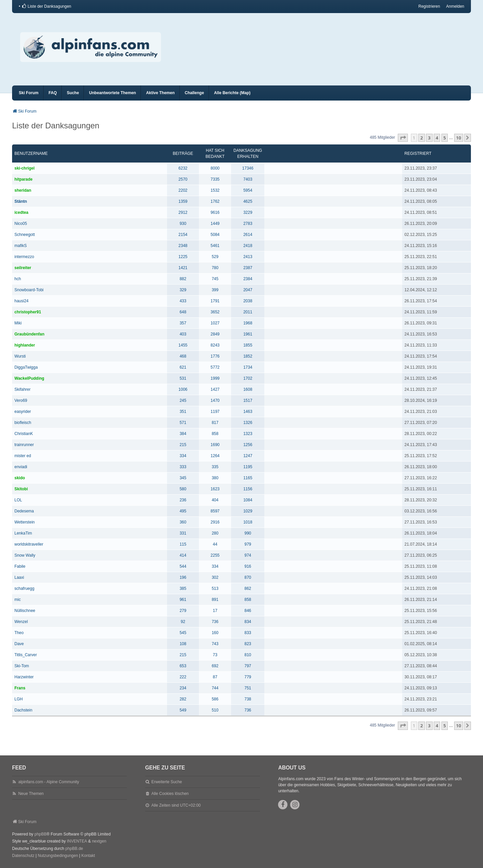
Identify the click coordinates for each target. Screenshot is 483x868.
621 (183, 367)
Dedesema (24, 511)
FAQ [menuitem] (53, 93)
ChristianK (24, 434)
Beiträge (183, 153)
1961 (248, 334)
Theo (19, 633)
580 (183, 489)
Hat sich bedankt (215, 153)
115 (183, 544)
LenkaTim (23, 533)
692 (215, 666)
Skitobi (21, 489)
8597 (215, 511)
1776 (215, 356)
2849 (215, 334)
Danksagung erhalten (248, 153)
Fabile (20, 566)
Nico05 (21, 224)
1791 (215, 301)
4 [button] (437, 138)
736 (215, 622)
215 (183, 445)
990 (248, 533)
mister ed (23, 456)
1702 (248, 378)
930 (183, 224)
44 (215, 544)
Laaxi (19, 577)
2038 (248, 301)
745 (215, 279)
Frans (20, 688)
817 (215, 423)
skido (20, 478)
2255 (215, 555)
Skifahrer (22, 389)
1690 (215, 445)
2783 (248, 224)
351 (183, 412)
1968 (248, 323)
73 (215, 655)
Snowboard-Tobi (29, 290)
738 (248, 699)
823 (248, 644)
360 (183, 522)
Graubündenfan (29, 334)
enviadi (21, 467)
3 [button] (429, 138)
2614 (248, 235)
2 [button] (421, 138)
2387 (248, 268)
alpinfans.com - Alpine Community (48, 782)
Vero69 (21, 400)
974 (248, 555)
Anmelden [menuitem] (455, 6)
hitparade (23, 179)
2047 (248, 290)
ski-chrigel (24, 168)
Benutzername (31, 153)
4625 (248, 201)
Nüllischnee (25, 611)
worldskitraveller (29, 544)
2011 (248, 312)
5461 (215, 246)
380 (215, 478)
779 (248, 677)
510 (215, 710)
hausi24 (21, 301)
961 (183, 600)
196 (183, 577)
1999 (215, 378)
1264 (215, 456)
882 (183, 279)
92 (183, 622)
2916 (215, 522)
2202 (183, 190)
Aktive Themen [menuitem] (160, 93)
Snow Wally (25, 555)
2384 (248, 279)
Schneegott (25, 235)
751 (248, 688)
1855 (248, 345)
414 (183, 555)
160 (215, 633)
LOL (18, 500)
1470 (215, 400)
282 (183, 699)
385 (183, 588)
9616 (215, 212)
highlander (25, 345)
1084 (248, 500)
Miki (18, 323)
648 (183, 312)
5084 (215, 235)
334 (183, 456)
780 (215, 268)
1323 (248, 434)
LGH (19, 699)
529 (215, 257)
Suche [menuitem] (73, 93)
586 (215, 699)
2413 (248, 257)
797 (248, 666)
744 (215, 688)
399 (215, 290)
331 (183, 533)
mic (18, 600)
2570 (183, 179)
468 (183, 356)
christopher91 (28, 312)
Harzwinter (24, 677)
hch (18, 279)
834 (248, 622)
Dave (19, 644)
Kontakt (88, 856)
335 (215, 467)
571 (183, 423)
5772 (215, 367)
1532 (215, 190)
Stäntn (21, 201)
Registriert (418, 153)
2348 (183, 246)
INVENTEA (77, 841)
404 (215, 500)
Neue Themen (31, 794)
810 (248, 655)
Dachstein (23, 710)
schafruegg (24, 588)
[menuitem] (46, 6)
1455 (183, 345)
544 (183, 566)
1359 (183, 201)
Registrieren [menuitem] (429, 6)
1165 (248, 478)
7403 (248, 179)
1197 (215, 412)
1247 (248, 456)
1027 (215, 323)
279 (183, 611)
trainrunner (24, 445)
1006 (183, 389)
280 (215, 533)
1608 (248, 389)
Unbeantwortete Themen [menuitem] (112, 93)
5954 (248, 190)
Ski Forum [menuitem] (29, 93)
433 (183, 301)
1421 (183, 268)
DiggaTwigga (26, 367)
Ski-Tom (22, 666)
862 (248, 588)
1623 (215, 489)
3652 (215, 312)
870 (248, 577)
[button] (403, 138)
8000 (215, 168)
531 (183, 378)
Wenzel (21, 622)
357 (183, 323)
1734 (248, 367)
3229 (248, 212)
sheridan (23, 190)
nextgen (99, 841)
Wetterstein (24, 522)
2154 (183, 235)
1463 (248, 412)
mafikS (21, 246)
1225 (183, 257)
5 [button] (445, 138)
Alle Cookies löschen (170, 794)
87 (215, 677)
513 (215, 588)
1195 (248, 467)
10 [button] (459, 138)
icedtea (21, 212)
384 (183, 434)
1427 (215, 389)
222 (183, 677)
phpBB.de (74, 849)
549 (183, 710)
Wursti (20, 356)
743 (215, 644)
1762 (215, 201)
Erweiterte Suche (167, 782)
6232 (183, 168)
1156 (248, 489)
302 (215, 577)
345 (183, 478)
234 (183, 688)
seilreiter (23, 268)
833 (248, 633)
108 (183, 644)
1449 (215, 224)
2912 (183, 212)
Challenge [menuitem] (194, 93)
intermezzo (24, 257)
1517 (248, 400)
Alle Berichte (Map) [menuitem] (232, 93)
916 (248, 566)
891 (215, 600)
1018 (248, 522)
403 (183, 334)
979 (248, 544)
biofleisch (23, 423)
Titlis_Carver (26, 655)
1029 (248, 511)
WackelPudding (29, 378)
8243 (215, 345)
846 (248, 611)
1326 (248, 423)
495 (183, 511)
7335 (215, 179)
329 (183, 290)
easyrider (23, 412)
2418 (248, 246)
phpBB (41, 834)
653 (183, 666)
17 (215, 611)
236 (183, 500)
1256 (248, 445)
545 (183, 633)
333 (183, 467)
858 (215, 434)
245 (183, 400)
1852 (248, 356)
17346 (248, 168)
